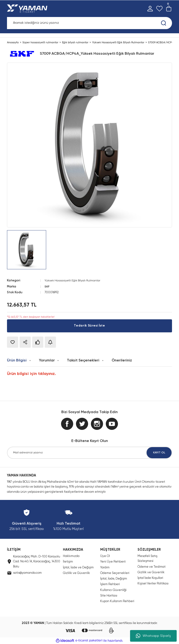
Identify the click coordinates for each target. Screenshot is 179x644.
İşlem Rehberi (110, 584)
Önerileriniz (122, 360)
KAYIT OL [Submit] (159, 453)
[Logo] (28, 9)
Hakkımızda (71, 556)
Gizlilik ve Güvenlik (76, 573)
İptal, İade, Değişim (114, 579)
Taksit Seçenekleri (83, 360)
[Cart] (169, 9)
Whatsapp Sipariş (153, 636)
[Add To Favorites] (13, 342)
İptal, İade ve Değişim (78, 567)
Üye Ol (105, 556)
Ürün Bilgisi (17, 360)
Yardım (105, 567)
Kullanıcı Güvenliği (113, 590)
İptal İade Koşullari (150, 578)
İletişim (68, 562)
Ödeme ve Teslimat (151, 567)
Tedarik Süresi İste (89, 326)
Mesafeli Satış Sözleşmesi (147, 559)
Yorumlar (47, 360)
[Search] (89, 23)
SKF (47, 287)
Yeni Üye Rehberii (113, 562)
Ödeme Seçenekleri (115, 573)
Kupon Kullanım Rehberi (117, 601)
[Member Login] (150, 9)
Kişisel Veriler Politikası (153, 584)
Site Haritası (109, 596)
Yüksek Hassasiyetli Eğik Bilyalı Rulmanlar (73, 281)
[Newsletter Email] (89, 453)
